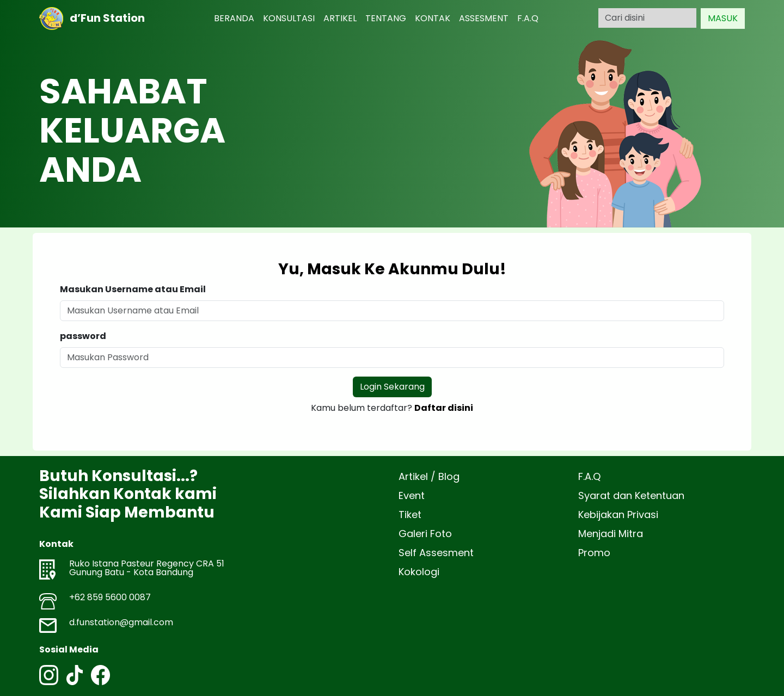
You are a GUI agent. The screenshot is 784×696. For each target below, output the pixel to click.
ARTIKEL (340, 18)
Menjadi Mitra (611, 534)
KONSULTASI (289, 18)
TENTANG (386, 18)
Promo (594, 553)
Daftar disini (444, 408)
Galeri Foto (425, 534)
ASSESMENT (484, 18)
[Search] (647, 18)
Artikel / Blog (429, 476)
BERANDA (234, 18)
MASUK (723, 18)
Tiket (410, 515)
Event (412, 495)
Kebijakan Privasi (618, 515)
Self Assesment (436, 553)
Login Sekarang (392, 387)
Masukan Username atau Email (133, 289)
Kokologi (419, 572)
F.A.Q (528, 18)
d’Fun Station (92, 19)
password (83, 336)
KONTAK (433, 18)
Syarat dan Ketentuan (631, 495)
